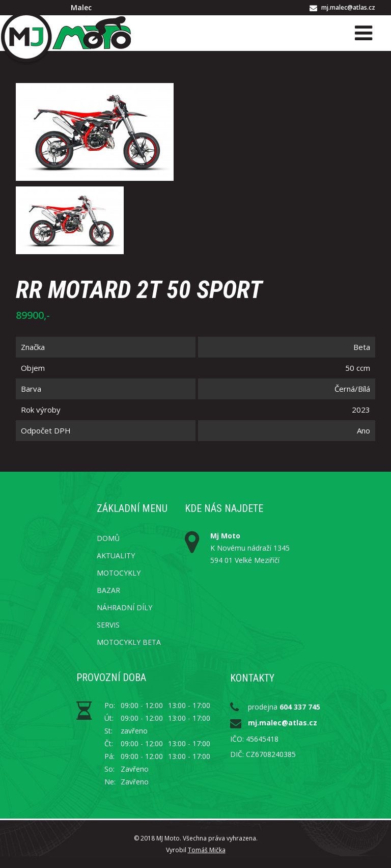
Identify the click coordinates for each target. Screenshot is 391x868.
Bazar (108, 590)
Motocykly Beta (129, 642)
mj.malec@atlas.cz (348, 7)
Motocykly (119, 573)
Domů (108, 538)
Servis (108, 625)
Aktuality (116, 555)
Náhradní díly (124, 607)
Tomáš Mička (207, 850)
